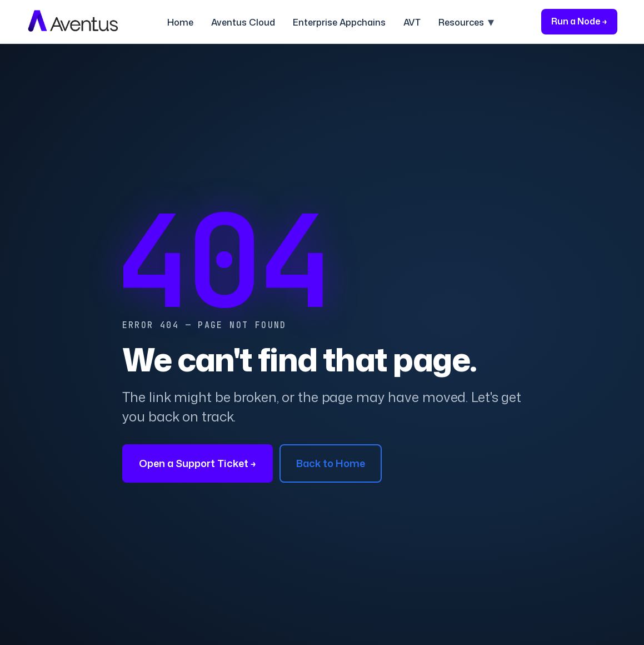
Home (180, 22)
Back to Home (331, 463)
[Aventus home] (73, 22)
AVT (412, 22)
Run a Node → (579, 21)
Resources (461, 22)
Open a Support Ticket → (198, 463)
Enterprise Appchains (339, 22)
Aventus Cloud (243, 22)
